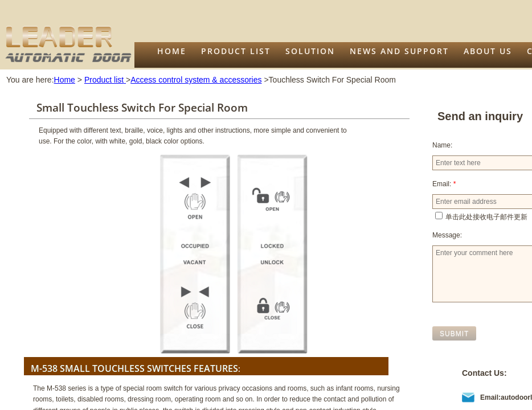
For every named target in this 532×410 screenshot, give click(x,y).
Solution (310, 51)
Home (172, 51)
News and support (399, 51)
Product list (236, 51)
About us (488, 51)
